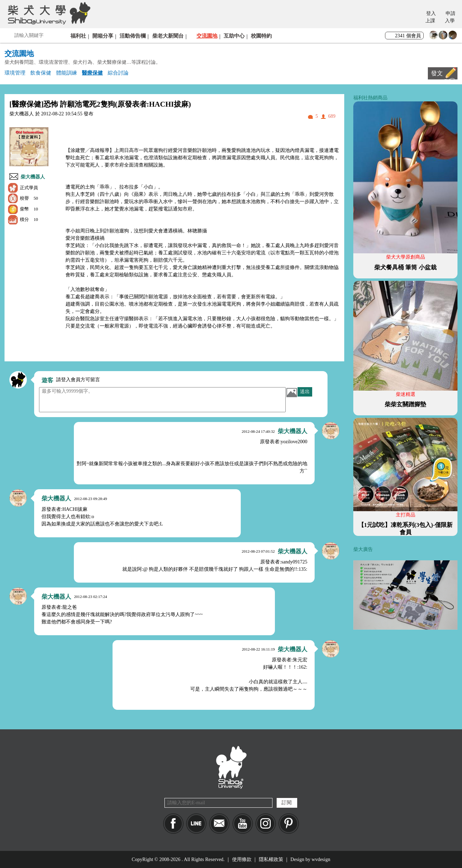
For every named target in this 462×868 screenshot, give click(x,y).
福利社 (78, 36)
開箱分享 (103, 36)
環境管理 (15, 73)
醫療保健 (92, 73)
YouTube (243, 824)
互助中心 (234, 36)
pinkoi (289, 824)
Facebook (173, 824)
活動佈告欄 (133, 36)
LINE (196, 824)
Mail (219, 824)
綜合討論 (118, 73)
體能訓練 (67, 73)
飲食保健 (41, 73)
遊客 (47, 380)
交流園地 (207, 36)
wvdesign (321, 859)
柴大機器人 (33, 177)
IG (266, 824)
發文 (437, 73)
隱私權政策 (271, 859)
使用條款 (242, 859)
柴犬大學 (48, 13)
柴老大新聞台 (168, 36)
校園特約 (261, 36)
